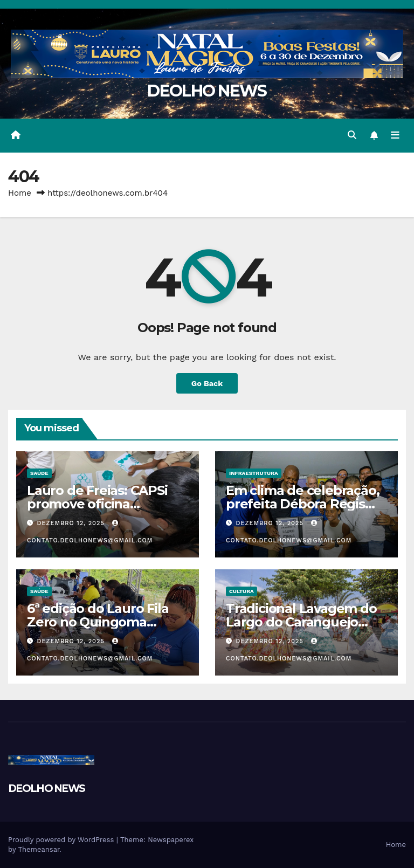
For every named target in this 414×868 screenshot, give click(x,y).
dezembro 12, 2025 (72, 523)
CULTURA (241, 591)
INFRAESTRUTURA (254, 473)
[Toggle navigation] (395, 135)
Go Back (207, 383)
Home (20, 193)
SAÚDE (39, 473)
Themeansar (39, 849)
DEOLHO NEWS (207, 91)
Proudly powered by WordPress (62, 840)
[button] (352, 135)
